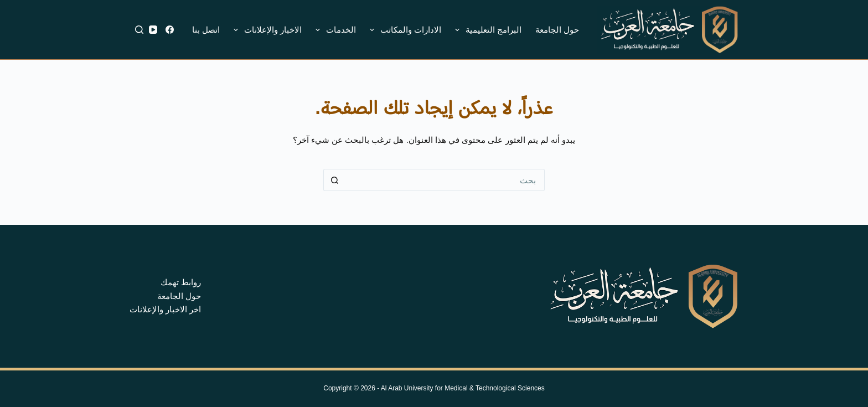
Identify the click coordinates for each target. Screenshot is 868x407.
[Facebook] (170, 30)
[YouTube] (153, 30)
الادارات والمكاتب (403, 30)
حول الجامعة (557, 30)
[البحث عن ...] (445, 180)
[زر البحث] (334, 180)
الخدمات (334, 30)
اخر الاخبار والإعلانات (165, 309)
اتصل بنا (206, 30)
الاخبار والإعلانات (265, 30)
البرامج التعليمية (486, 30)
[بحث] (139, 30)
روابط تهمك (181, 282)
